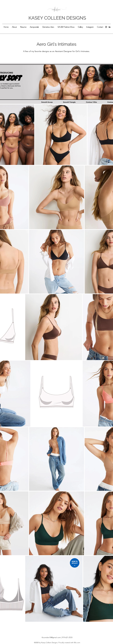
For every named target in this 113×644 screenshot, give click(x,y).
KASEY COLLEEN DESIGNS (57, 18)
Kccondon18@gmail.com (51, 637)
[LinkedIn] (110, 27)
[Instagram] (106, 27)
